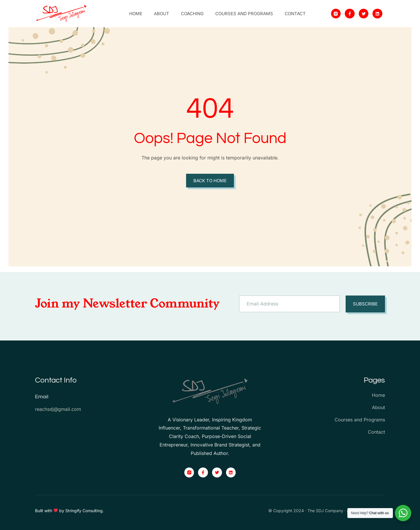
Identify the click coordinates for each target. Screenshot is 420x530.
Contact (295, 14)
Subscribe (365, 304)
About (162, 14)
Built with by (50, 511)
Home (136, 14)
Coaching (192, 14)
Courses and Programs (244, 14)
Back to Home (210, 181)
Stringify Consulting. (85, 511)
